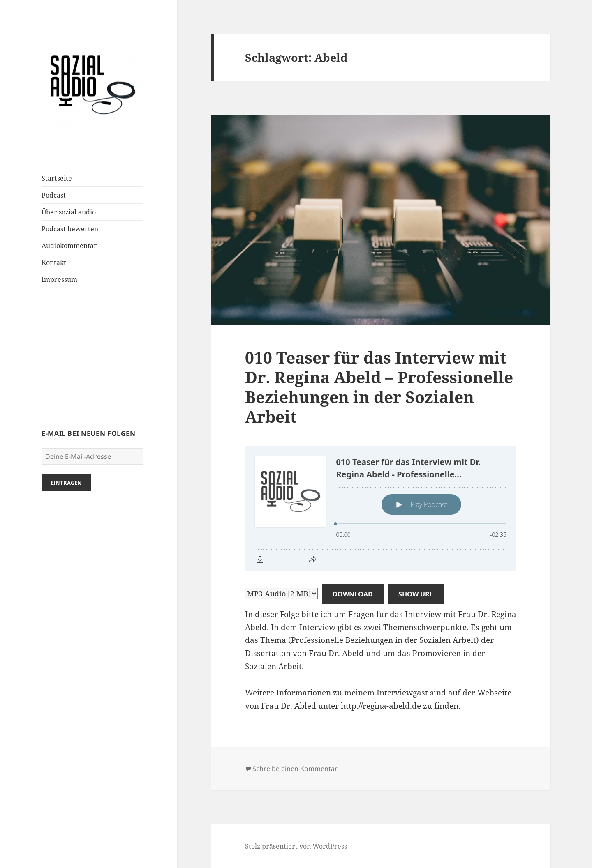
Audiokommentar (69, 246)
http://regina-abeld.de (381, 706)
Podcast (54, 195)
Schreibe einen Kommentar (295, 769)
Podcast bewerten (70, 229)
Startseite (57, 178)
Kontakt (54, 262)
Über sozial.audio (69, 212)
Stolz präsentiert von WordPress (296, 846)
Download (353, 594)
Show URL (416, 594)
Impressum (59, 279)
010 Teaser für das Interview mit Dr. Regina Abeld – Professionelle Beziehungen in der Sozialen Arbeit (379, 387)
